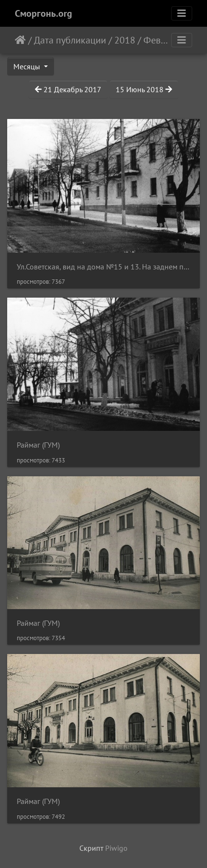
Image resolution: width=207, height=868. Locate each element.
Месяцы (28, 66)
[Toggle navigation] (182, 13)
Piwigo (116, 848)
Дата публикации (70, 40)
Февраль (161, 40)
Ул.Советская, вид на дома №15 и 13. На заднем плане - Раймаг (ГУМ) (103, 267)
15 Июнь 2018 (144, 89)
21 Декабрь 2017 (68, 89)
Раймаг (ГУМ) (38, 445)
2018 (125, 40)
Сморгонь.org (44, 13)
